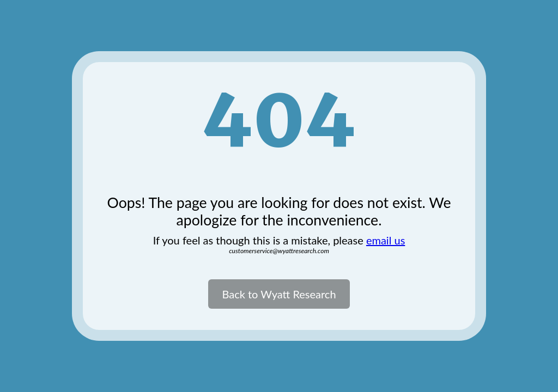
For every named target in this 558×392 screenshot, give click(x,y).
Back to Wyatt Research (279, 294)
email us (386, 240)
